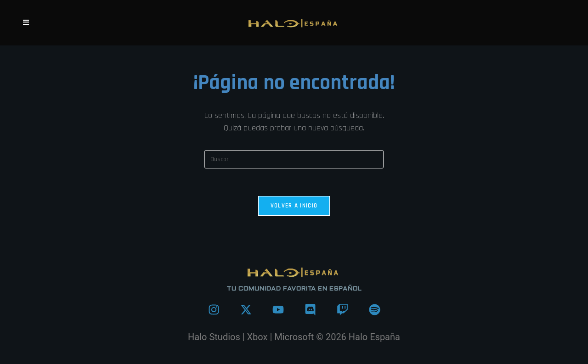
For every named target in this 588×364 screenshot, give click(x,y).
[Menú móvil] (26, 23)
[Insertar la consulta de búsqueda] (294, 159)
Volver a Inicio (294, 206)
